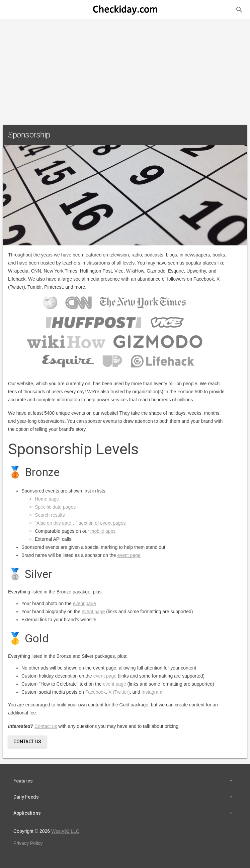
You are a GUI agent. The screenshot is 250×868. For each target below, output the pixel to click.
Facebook (96, 692)
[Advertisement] (125, 69)
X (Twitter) (119, 692)
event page (129, 555)
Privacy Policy (28, 843)
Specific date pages (55, 507)
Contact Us (27, 742)
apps (110, 531)
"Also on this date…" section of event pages (80, 523)
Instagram (152, 692)
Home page (47, 499)
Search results (50, 515)
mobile (97, 531)
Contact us (46, 726)
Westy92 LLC (65, 831)
